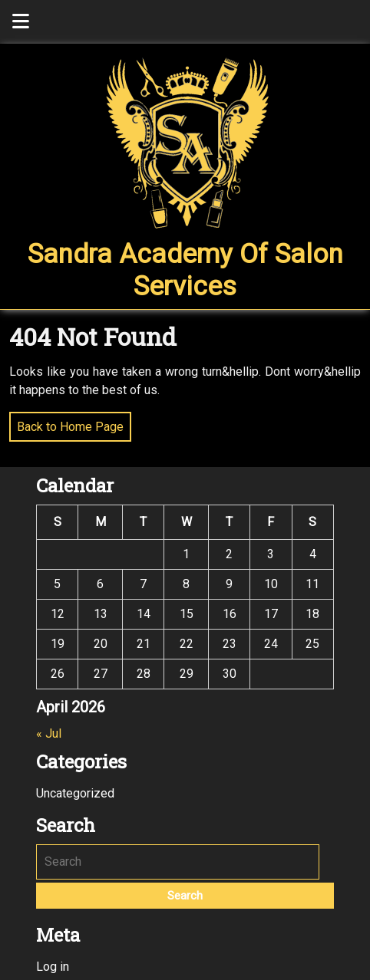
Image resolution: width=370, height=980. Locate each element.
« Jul (49, 733)
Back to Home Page (66, 423)
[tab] (21, 22)
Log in (53, 967)
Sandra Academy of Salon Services (185, 270)
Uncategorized (75, 793)
